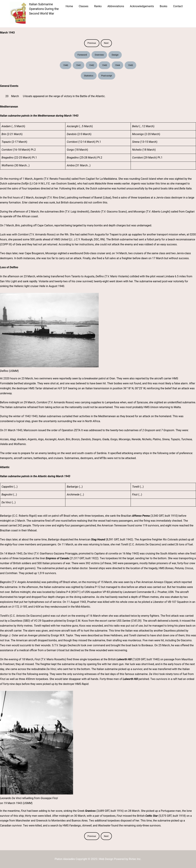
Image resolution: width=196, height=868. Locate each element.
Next (106, 43)
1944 (117, 65)
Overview (99, 55)
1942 (91, 65)
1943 (104, 65)
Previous (92, 43)
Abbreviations (116, 6)
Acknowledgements (142, 6)
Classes (83, 6)
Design (115, 55)
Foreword (82, 55)
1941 (79, 65)
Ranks (98, 6)
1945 (130, 65)
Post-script (107, 76)
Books (163, 6)
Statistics (89, 76)
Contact (178, 6)
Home (69, 6)
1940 (66, 65)
